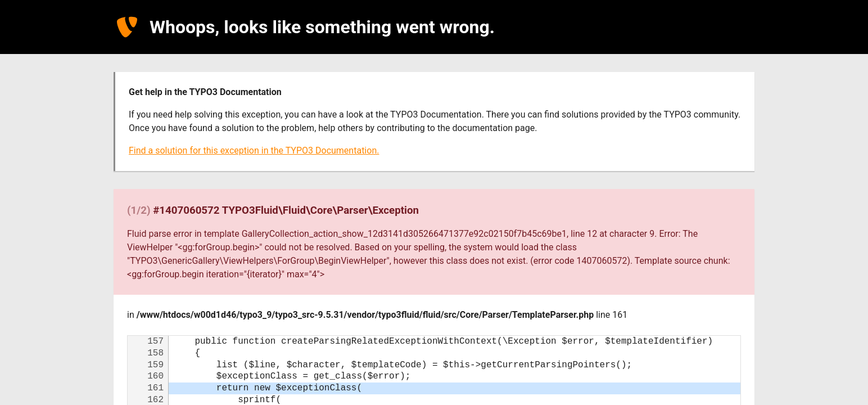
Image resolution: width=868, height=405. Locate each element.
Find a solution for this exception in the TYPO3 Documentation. (254, 150)
